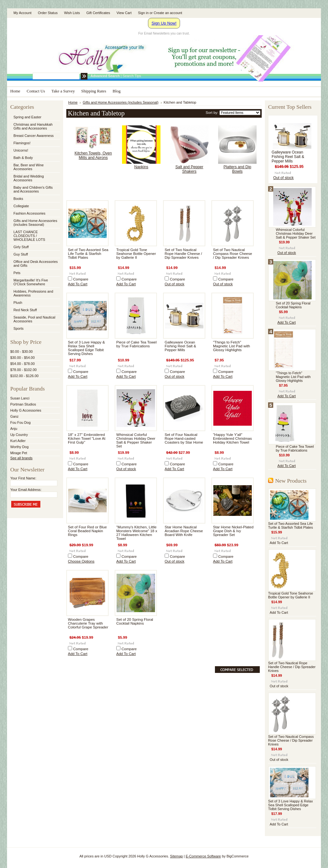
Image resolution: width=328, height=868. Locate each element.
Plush (18, 303)
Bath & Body (23, 158)
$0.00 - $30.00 (21, 351)
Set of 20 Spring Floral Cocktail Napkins (135, 621)
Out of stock (175, 284)
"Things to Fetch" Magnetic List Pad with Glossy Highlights (232, 346)
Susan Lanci (20, 398)
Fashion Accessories (35, 214)
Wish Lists (72, 13)
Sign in (143, 13)
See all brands (21, 458)
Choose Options (81, 561)
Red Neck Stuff (25, 310)
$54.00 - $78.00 (22, 364)
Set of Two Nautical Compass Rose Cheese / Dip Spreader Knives (233, 254)
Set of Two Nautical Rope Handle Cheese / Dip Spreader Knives (183, 254)
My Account (22, 13)
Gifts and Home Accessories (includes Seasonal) (35, 223)
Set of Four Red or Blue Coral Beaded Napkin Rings (87, 531)
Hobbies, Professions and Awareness (35, 293)
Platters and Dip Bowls (238, 169)
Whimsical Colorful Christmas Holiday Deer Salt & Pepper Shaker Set (136, 440)
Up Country (19, 435)
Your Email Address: (26, 490)
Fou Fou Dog (20, 422)
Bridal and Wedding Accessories (29, 178)
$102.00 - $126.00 (24, 376)
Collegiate (35, 206)
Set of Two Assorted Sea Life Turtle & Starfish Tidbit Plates (88, 254)
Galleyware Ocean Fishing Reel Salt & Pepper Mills (180, 346)
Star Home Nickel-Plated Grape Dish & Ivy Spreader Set (233, 531)
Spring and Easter (27, 117)
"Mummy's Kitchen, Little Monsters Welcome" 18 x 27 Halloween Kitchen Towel (137, 533)
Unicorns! (21, 150)
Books (18, 199)
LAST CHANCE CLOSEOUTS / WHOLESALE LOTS (29, 236)
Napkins (141, 167)
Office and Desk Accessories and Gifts (36, 264)
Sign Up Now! (164, 23)
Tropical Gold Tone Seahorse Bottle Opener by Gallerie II (136, 254)
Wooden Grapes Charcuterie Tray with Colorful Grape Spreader (88, 623)
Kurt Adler (18, 441)
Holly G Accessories (26, 410)
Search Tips (132, 76)
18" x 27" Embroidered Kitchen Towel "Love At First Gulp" (87, 438)
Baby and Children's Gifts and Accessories (33, 189)
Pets (35, 273)
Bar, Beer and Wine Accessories (35, 167)
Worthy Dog (19, 447)
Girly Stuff (35, 247)
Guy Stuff (21, 254)
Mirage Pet (19, 453)
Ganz (14, 416)
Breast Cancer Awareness (34, 136)
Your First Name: (23, 478)
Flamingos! (22, 143)
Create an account (168, 13)
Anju (14, 429)
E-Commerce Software (203, 856)
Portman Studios (23, 404)
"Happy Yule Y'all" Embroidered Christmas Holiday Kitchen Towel (232, 438)
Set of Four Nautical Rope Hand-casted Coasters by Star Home (184, 438)
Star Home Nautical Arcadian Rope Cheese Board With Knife (184, 531)
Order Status (48, 13)
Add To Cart (78, 284)
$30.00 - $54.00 (22, 358)
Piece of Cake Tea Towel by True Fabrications (136, 344)
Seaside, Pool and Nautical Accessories (35, 319)
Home (73, 102)
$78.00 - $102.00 (23, 370)
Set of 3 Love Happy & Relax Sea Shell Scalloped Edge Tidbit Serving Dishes (86, 348)
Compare (81, 279)
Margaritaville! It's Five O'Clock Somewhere (31, 282)
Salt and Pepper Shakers (189, 169)
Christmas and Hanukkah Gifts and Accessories (35, 126)
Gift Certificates (98, 13)
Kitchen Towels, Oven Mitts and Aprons (93, 155)
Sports (35, 329)
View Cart (124, 13)
